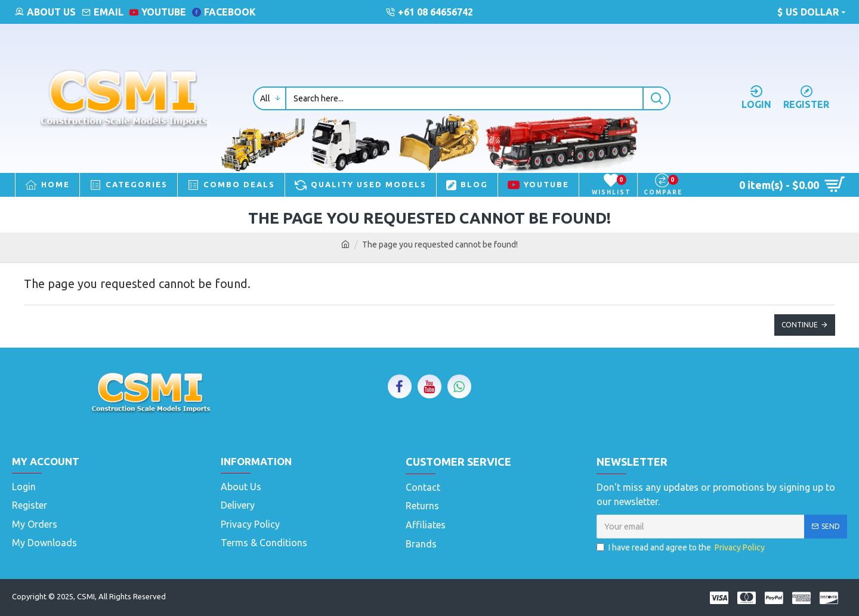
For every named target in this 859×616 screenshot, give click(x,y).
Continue (800, 325)
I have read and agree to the (682, 548)
